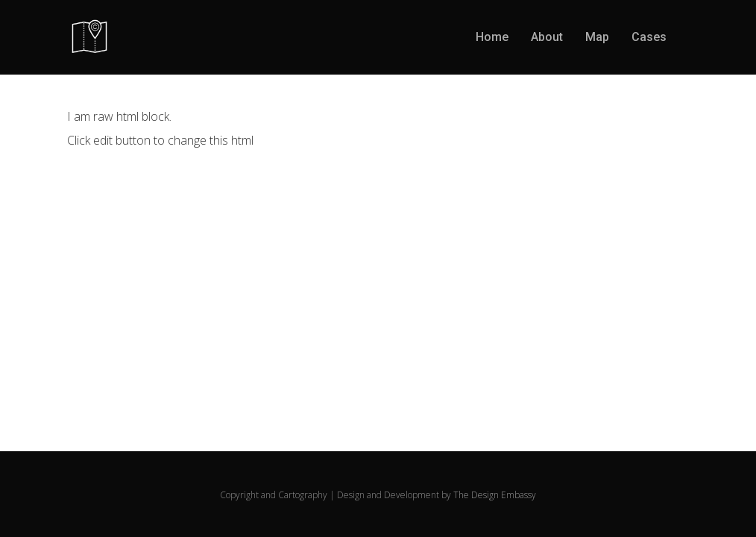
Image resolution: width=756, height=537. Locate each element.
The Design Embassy (495, 495)
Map (597, 37)
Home (492, 37)
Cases (649, 37)
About (547, 37)
